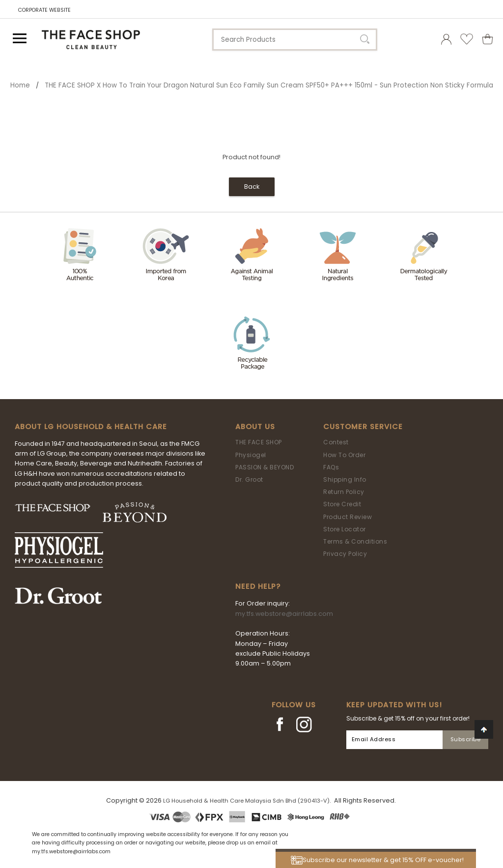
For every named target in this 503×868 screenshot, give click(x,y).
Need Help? (258, 586)
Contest (336, 442)
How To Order (344, 455)
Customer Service (363, 427)
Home (20, 85)
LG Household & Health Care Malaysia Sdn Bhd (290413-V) (246, 801)
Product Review (348, 517)
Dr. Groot (249, 479)
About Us (255, 427)
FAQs (331, 467)
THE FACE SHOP (259, 442)
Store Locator (345, 529)
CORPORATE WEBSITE (44, 10)
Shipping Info (345, 479)
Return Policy (344, 492)
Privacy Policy (345, 554)
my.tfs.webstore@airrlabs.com (284, 614)
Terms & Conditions (355, 541)
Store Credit (342, 504)
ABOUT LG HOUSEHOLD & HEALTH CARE (91, 427)
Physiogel (251, 455)
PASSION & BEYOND (265, 467)
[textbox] (295, 40)
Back (252, 187)
